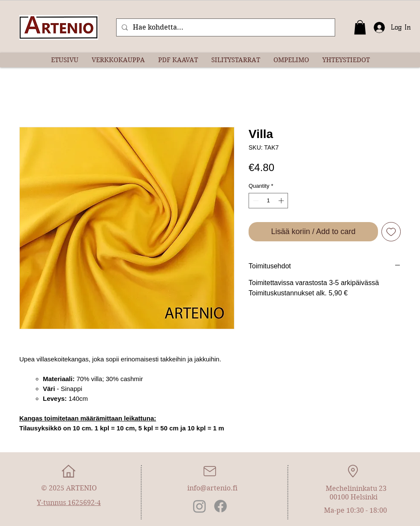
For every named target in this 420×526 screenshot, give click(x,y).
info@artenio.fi (212, 488)
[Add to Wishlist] (391, 232)
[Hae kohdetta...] (225, 27)
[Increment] (282, 201)
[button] (360, 27)
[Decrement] (255, 201)
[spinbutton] (268, 201)
